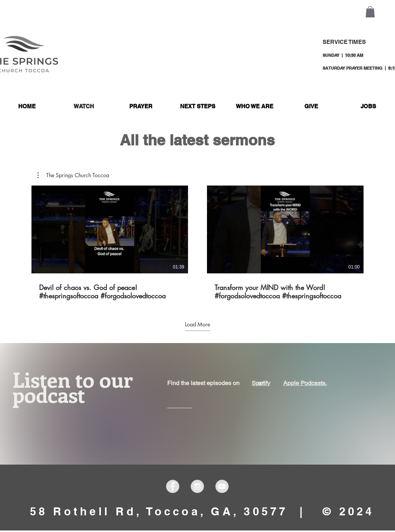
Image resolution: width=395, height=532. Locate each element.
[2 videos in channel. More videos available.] (197, 243)
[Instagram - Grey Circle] (197, 486)
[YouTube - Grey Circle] (222, 486)
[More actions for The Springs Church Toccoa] (73, 175)
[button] (370, 12)
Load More (197, 325)
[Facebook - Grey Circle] (173, 486)
